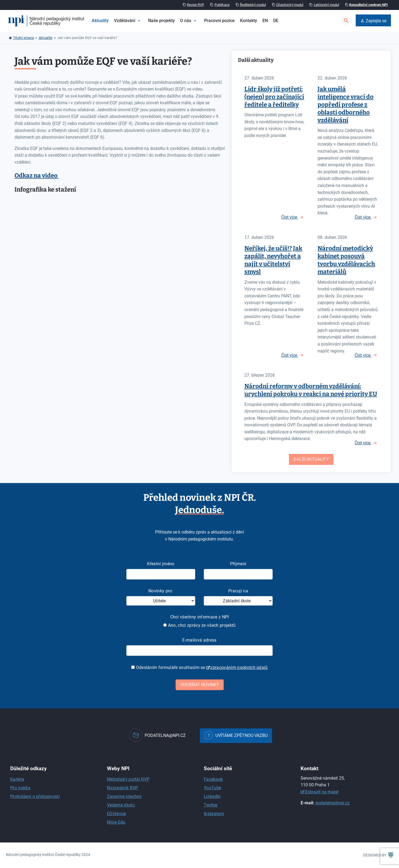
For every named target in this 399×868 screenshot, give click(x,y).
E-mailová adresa (199, 640)
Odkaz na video (37, 176)
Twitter (211, 805)
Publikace (222, 5)
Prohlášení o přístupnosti (35, 796)
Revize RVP (195, 5)
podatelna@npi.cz (332, 803)
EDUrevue (117, 814)
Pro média (20, 788)
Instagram (214, 814)
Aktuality (100, 21)
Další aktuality (311, 459)
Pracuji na (238, 591)
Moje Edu (116, 822)
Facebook (213, 779)
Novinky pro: (161, 591)
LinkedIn (212, 796)
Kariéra (17, 779)
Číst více (290, 217)
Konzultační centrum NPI (368, 5)
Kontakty (249, 21)
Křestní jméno (161, 564)
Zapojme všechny (124, 796)
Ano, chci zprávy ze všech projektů (199, 625)
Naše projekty (161, 21)
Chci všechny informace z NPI (200, 617)
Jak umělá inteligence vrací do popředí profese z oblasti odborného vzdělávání (345, 105)
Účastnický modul (290, 5)
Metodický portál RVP (128, 779)
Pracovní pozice (219, 21)
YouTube (212, 788)
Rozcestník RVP (122, 788)
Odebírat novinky (200, 685)
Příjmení (238, 564)
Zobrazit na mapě (321, 792)
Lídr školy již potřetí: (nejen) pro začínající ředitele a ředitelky (274, 97)
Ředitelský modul (253, 5)
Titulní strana (23, 38)
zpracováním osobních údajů (239, 667)
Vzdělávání (125, 21)
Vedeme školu (121, 805)
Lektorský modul (326, 5)
